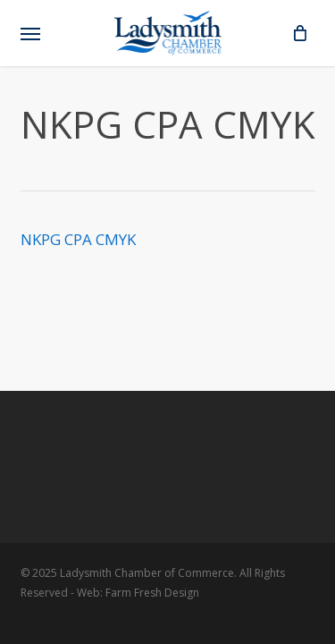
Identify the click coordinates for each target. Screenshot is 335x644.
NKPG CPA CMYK (78, 239)
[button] (30, 33)
